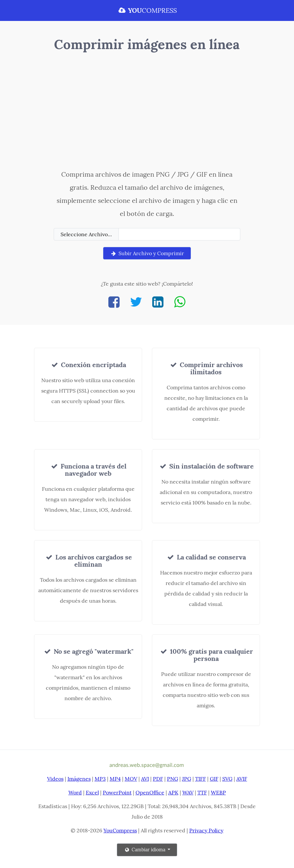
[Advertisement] (147, 112)
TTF (202, 792)
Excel (92, 792)
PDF (158, 779)
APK (173, 792)
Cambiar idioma (145, 850)
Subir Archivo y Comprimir (147, 253)
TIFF (201, 779)
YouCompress (120, 830)
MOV (131, 779)
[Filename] (179, 234)
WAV (188, 792)
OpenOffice (150, 792)
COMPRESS (147, 10)
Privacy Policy (206, 830)
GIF (214, 779)
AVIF (242, 779)
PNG (173, 779)
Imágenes (79, 779)
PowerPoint (117, 792)
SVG (227, 779)
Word (75, 792)
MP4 (115, 779)
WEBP (218, 792)
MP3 (100, 779)
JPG (187, 779)
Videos (55, 779)
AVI (145, 779)
